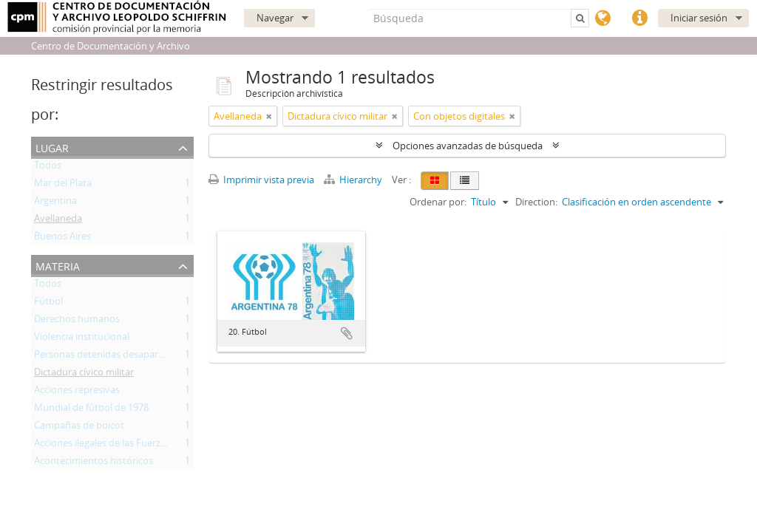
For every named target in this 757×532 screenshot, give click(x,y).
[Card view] (435, 181)
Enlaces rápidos (639, 18)
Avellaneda (58, 221)
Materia (58, 265)
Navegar (275, 18)
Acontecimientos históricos (94, 463)
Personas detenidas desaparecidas (110, 357)
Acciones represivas (77, 392)
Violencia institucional (82, 339)
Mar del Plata (63, 185)
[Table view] (465, 181)
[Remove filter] (269, 116)
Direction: (536, 202)
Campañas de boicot (79, 428)
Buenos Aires (62, 239)
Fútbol (48, 304)
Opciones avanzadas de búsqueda (468, 146)
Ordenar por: (438, 202)
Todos (48, 168)
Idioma (602, 18)
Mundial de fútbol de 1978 (91, 410)
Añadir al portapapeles (347, 333)
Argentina (55, 203)
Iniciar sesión (699, 18)
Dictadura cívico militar (84, 375)
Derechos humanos (77, 321)
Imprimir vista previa (261, 180)
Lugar (52, 147)
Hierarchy (354, 180)
